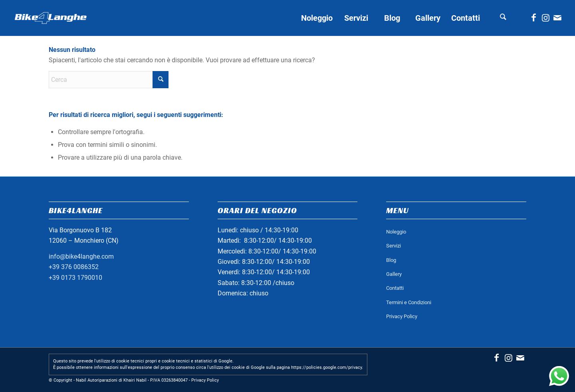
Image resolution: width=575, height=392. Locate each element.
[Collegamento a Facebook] (533, 18)
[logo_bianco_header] (51, 18)
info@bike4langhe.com (81, 256)
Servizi (394, 246)
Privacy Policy (402, 316)
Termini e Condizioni (409, 302)
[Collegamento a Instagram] (545, 18)
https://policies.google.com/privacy (326, 367)
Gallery (394, 274)
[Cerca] (503, 18)
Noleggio (396, 232)
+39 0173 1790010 (75, 278)
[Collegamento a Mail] (557, 18)
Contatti (395, 288)
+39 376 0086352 (74, 267)
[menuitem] (317, 18)
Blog (391, 260)
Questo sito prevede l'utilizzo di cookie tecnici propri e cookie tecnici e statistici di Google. (143, 361)
